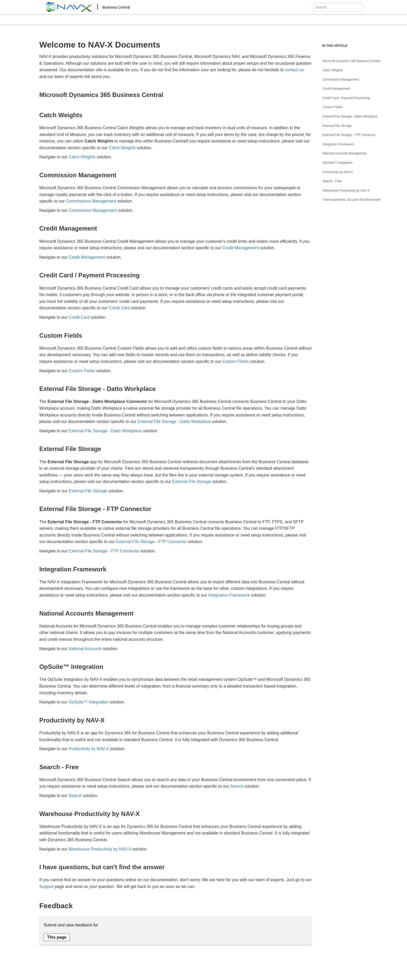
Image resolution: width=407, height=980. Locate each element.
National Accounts (85, 649)
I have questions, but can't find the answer (352, 200)
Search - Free (332, 181)
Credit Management (240, 248)
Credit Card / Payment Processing (346, 98)
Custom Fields (235, 361)
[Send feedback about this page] (57, 937)
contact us (294, 70)
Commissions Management (91, 201)
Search (237, 786)
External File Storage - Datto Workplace (174, 422)
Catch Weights (122, 148)
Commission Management (93, 210)
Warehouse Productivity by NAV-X (100, 849)
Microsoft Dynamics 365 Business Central (351, 61)
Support (46, 887)
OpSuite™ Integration (89, 702)
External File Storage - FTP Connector (151, 542)
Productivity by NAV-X (89, 749)
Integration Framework (229, 595)
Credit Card (119, 308)
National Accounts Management (345, 153)
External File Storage (191, 482)
